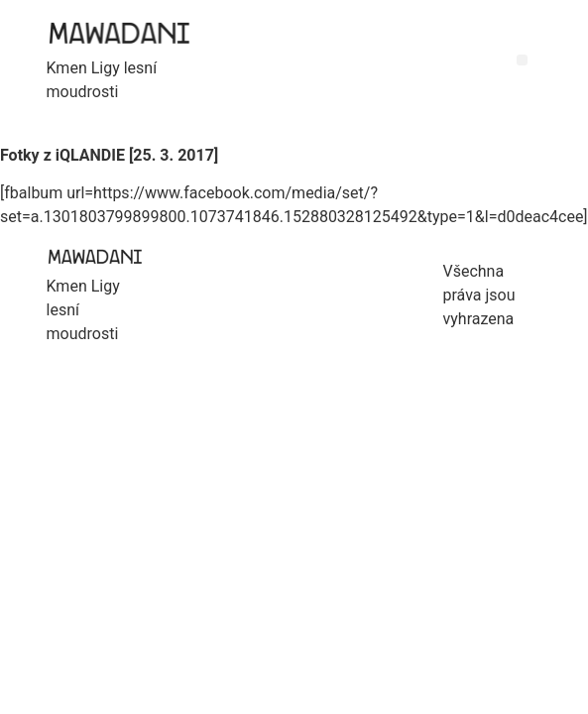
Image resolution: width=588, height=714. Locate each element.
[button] (522, 60)
